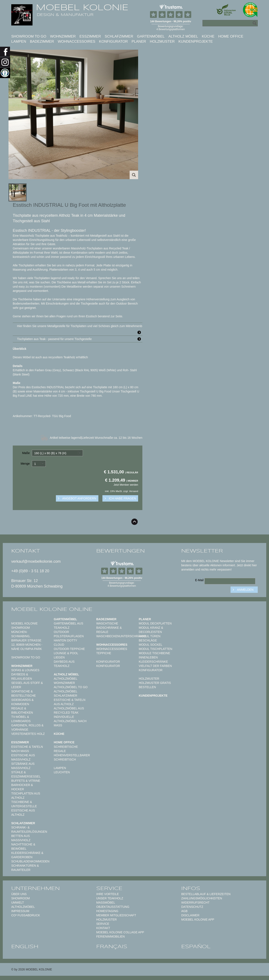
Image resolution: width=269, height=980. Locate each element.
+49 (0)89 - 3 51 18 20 (30, 571)
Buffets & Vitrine (26, 781)
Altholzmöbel (23, 907)
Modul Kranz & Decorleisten (151, 630)
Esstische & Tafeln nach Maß (27, 749)
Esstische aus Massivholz (23, 757)
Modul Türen (150, 636)
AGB (184, 911)
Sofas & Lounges (25, 670)
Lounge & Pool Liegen (66, 655)
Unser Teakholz (110, 898)
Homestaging (107, 911)
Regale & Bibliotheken (22, 710)
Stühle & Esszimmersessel (26, 774)
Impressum (20, 911)
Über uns (19, 894)
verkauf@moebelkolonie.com (36, 561)
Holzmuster (162, 41)
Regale (60, 751)
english (25, 946)
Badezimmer (42, 41)
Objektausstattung (113, 907)
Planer (139, 41)
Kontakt (103, 928)
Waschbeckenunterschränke (121, 636)
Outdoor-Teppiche (69, 649)
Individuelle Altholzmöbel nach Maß (70, 721)
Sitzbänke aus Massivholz (23, 766)
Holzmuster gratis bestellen (155, 685)
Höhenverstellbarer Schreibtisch (72, 757)
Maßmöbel (106, 903)
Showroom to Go (29, 36)
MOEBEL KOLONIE (82, 7)
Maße (26, 453)
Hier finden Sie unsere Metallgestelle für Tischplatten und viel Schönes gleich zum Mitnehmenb (80, 327)
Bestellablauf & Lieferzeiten (206, 894)
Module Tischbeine (154, 653)
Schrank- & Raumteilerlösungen (29, 830)
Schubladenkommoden (30, 861)
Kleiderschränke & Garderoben (27, 855)
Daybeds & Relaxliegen (22, 676)
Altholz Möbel (183, 36)
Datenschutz (192, 907)
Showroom (21, 898)
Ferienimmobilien (110, 936)
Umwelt (18, 903)
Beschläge (148, 640)
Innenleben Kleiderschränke (153, 659)
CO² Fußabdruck (26, 915)
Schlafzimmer (119, 36)
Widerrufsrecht (195, 903)
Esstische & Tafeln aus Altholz (70, 702)
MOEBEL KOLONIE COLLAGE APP (120, 932)
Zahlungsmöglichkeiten (202, 898)
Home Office (231, 36)
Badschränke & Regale (109, 630)
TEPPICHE (104, 653)
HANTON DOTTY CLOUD (65, 643)
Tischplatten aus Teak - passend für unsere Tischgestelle (80, 339)
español (196, 946)
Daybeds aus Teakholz (64, 664)
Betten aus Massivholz (21, 838)
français (112, 946)
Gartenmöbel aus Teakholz (68, 626)
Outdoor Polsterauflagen (69, 634)
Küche (208, 36)
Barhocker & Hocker (22, 787)
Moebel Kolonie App (198, 920)
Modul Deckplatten (155, 623)
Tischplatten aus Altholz (26, 796)
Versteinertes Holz (28, 734)
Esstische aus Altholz (23, 813)
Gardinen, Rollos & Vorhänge (27, 727)
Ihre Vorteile (108, 894)
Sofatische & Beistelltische (24, 693)
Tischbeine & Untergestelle (24, 804)
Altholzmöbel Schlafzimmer (65, 693)
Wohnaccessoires (77, 41)
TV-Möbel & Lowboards (21, 719)
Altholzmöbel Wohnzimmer (65, 681)
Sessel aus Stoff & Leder (27, 685)
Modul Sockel (151, 645)
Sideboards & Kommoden (22, 702)
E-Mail (199, 580)
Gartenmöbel (151, 36)
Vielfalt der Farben (155, 666)
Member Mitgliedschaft (116, 915)
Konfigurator (113, 41)
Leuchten (62, 772)
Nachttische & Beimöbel (23, 846)
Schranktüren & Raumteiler (25, 868)
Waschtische (107, 623)
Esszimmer (90, 36)
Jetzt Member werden (126, 485)
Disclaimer (190, 915)
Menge (25, 464)
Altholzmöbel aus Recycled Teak (69, 710)
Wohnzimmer (63, 36)
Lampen (19, 41)
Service (103, 924)
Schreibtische (66, 747)
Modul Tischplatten (156, 649)
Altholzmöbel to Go (71, 687)
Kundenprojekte (196, 41)
